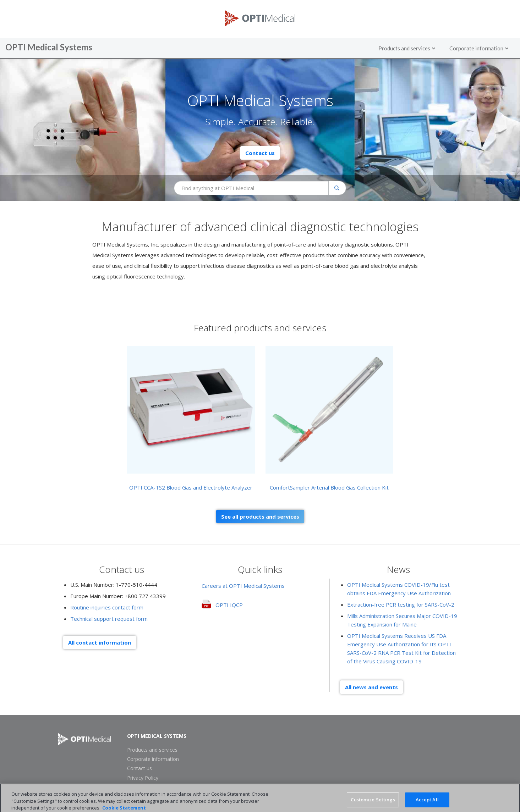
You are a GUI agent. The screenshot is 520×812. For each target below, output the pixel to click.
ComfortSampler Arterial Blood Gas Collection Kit (329, 487)
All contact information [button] (100, 642)
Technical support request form (109, 619)
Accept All (427, 802)
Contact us (139, 768)
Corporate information (153, 759)
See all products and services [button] (260, 517)
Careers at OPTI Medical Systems (243, 586)
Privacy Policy (143, 778)
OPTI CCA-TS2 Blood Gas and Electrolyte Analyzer (191, 487)
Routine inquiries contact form (107, 607)
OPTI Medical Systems (157, 736)
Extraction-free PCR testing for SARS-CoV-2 (401, 604)
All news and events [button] (371, 687)
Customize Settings (373, 802)
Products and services (152, 750)
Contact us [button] (260, 153)
